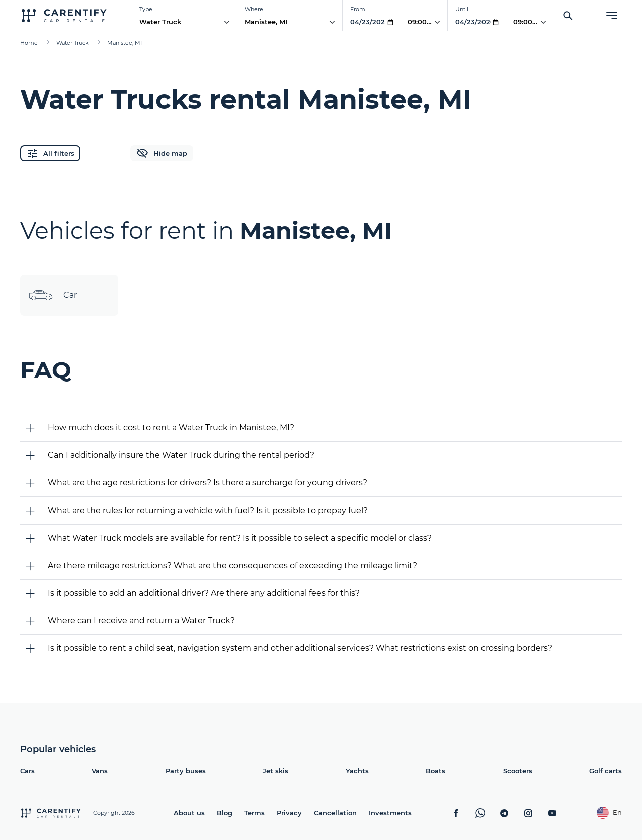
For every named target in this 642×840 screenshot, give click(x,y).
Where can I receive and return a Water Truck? (141, 621)
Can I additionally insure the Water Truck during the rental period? (181, 455)
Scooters (518, 771)
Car (52, 295)
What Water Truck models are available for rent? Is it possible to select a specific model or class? (240, 538)
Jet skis (276, 771)
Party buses (186, 771)
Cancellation (335, 813)
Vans (100, 771)
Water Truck (160, 22)
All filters (50, 153)
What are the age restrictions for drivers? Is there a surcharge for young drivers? (207, 483)
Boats (436, 771)
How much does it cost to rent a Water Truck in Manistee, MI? (171, 428)
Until (462, 9)
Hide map (162, 153)
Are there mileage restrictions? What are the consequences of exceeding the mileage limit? (232, 565)
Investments (390, 813)
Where (254, 9)
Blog (224, 813)
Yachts (357, 771)
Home (29, 43)
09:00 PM (424, 22)
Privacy (289, 813)
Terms (255, 813)
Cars (27, 771)
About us (189, 813)
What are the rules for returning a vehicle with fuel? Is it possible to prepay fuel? (208, 510)
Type (146, 9)
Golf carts (606, 771)
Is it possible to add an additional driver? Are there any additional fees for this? (204, 593)
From (358, 9)
